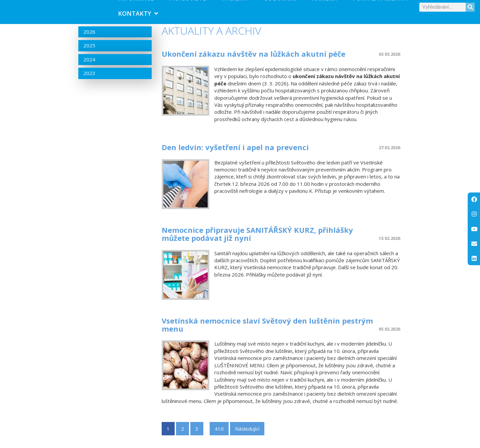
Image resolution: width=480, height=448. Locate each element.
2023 (89, 82)
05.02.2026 (389, 338)
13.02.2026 (389, 247)
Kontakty (138, 18)
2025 (89, 54)
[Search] (470, 11)
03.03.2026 (389, 63)
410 (219, 437)
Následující (247, 437)
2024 (89, 68)
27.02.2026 (389, 156)
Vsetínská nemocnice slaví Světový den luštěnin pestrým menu (267, 333)
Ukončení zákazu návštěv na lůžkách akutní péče (253, 62)
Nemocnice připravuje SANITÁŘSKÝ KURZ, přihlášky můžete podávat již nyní (257, 243)
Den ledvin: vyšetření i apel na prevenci (235, 156)
